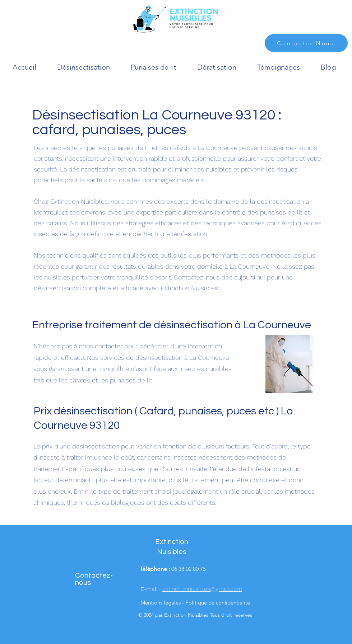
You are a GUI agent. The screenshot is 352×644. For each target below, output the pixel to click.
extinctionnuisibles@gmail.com (202, 589)
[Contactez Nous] (306, 43)
